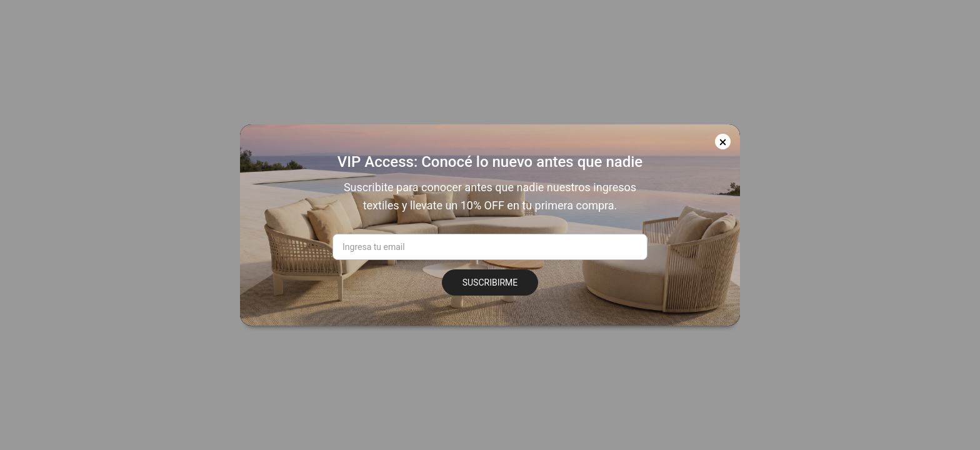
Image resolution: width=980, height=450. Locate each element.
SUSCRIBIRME (490, 282)
